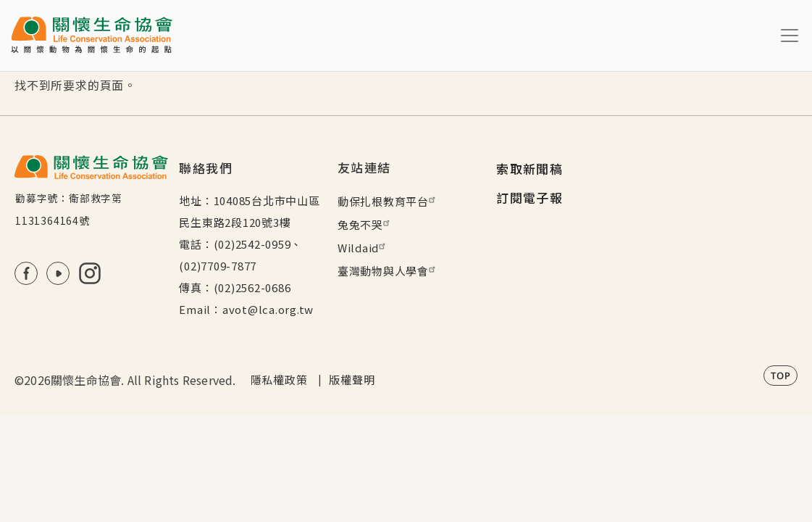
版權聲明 (352, 380)
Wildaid (363, 248)
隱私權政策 (279, 380)
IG (90, 273)
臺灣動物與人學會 (388, 271)
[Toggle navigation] (790, 36)
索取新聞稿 (530, 169)
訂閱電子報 (530, 198)
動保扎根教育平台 (388, 201)
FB (26, 273)
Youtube (58, 273)
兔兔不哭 (365, 224)
